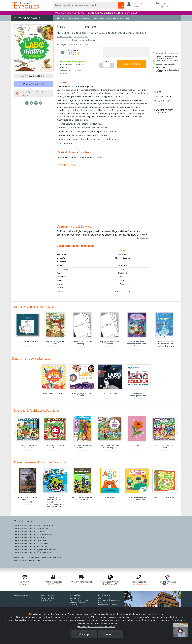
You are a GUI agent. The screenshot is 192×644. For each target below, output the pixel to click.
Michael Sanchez (65, 37)
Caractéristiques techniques (164, 111)
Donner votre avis (87, 40)
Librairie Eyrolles (48, 598)
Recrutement (103, 603)
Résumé (158, 92)
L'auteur (159, 106)
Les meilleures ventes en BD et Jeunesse (32, 552)
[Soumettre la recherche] (121, 5)
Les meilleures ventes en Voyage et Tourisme (34, 549)
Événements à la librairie (108, 605)
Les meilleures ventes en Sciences (29, 537)
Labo (123, 262)
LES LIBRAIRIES (48, 595)
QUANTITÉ (107, 62)
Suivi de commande (78, 598)
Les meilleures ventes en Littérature (30, 540)
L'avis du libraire (163, 97)
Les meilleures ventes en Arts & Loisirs (31, 543)
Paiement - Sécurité (78, 603)
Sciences (18, 561)
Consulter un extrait (34, 76)
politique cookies (98, 614)
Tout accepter (84, 634)
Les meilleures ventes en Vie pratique (31, 546)
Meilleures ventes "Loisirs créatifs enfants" (41, 462)
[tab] (80, 52)
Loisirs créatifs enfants (51, 558)
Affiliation (102, 598)
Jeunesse (34, 558)
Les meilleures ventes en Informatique (31, 528)
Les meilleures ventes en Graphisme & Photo (34, 526)
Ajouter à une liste (34, 84)
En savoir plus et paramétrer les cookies (97, 627)
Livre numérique (76, 605)
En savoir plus (143, 238)
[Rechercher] (86, 5)
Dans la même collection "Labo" (32, 359)
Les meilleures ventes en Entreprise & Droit (33, 534)
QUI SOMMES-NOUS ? (22, 595)
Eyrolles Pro (46, 600)
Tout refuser (111, 634)
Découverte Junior (32, 561)
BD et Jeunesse (21, 558)
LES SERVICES (104, 595)
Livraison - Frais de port (79, 600)
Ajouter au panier (132, 64)
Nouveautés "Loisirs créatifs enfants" (37, 411)
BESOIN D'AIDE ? (76, 595)
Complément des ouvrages (109, 600)
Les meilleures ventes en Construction (31, 531)
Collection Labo (81, 37)
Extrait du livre (162, 101)
